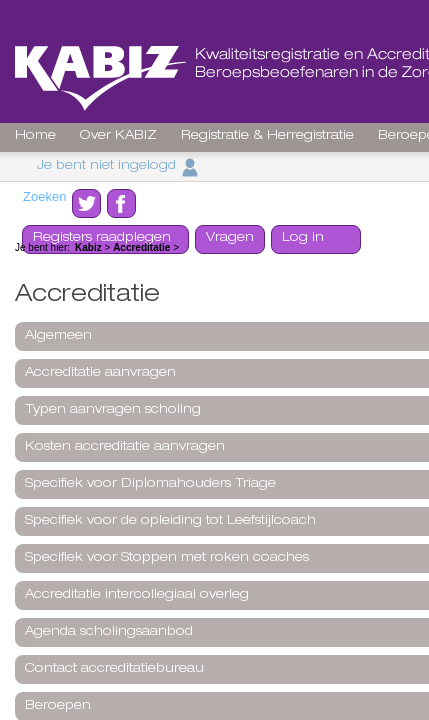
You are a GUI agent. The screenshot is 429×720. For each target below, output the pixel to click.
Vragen (230, 238)
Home (35, 136)
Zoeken (44, 196)
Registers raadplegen (102, 238)
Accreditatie (141, 247)
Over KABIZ (118, 136)
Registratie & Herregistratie (267, 136)
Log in (303, 238)
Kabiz (88, 247)
